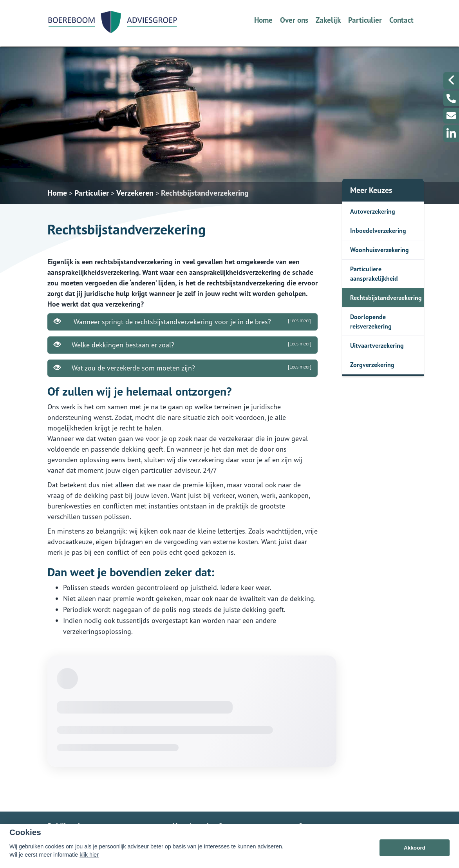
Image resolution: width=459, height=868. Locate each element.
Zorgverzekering (372, 365)
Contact (401, 20)
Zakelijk (328, 20)
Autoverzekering (373, 211)
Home (263, 20)
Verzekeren (135, 193)
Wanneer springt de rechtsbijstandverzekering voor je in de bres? (183, 321)
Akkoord (415, 848)
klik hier (89, 855)
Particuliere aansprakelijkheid (374, 274)
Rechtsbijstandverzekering (205, 193)
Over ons (294, 20)
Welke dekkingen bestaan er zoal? (183, 345)
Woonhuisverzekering (379, 250)
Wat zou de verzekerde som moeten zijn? (183, 368)
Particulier (365, 20)
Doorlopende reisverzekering (371, 321)
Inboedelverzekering (378, 231)
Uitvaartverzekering (377, 345)
